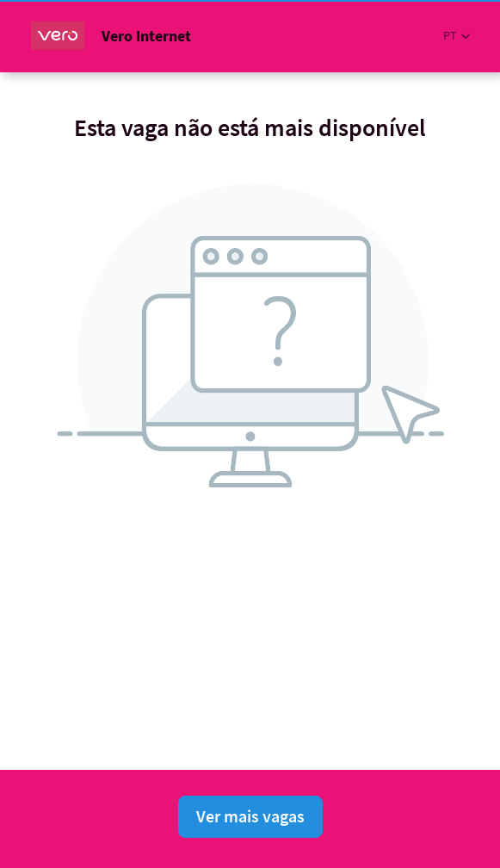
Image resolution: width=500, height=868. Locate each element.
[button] (457, 36)
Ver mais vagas (250, 816)
